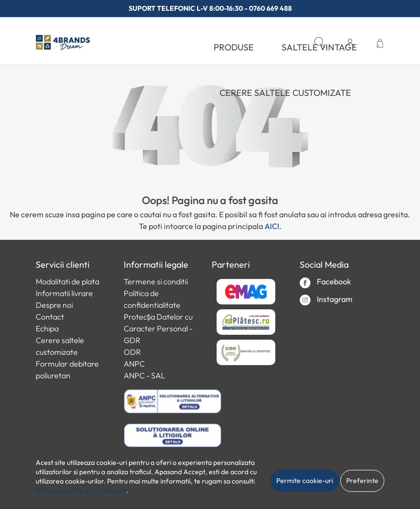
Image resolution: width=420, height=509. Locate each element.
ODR (132, 352)
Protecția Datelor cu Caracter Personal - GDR (158, 328)
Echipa (47, 328)
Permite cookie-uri (305, 481)
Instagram (326, 300)
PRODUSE (234, 47)
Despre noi (54, 305)
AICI (272, 226)
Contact (50, 317)
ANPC (134, 364)
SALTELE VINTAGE (319, 47)
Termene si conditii (156, 281)
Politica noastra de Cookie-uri (81, 490)
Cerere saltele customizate (285, 93)
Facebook (325, 282)
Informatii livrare (64, 293)
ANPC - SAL (144, 375)
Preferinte (362, 481)
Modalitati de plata (67, 281)
